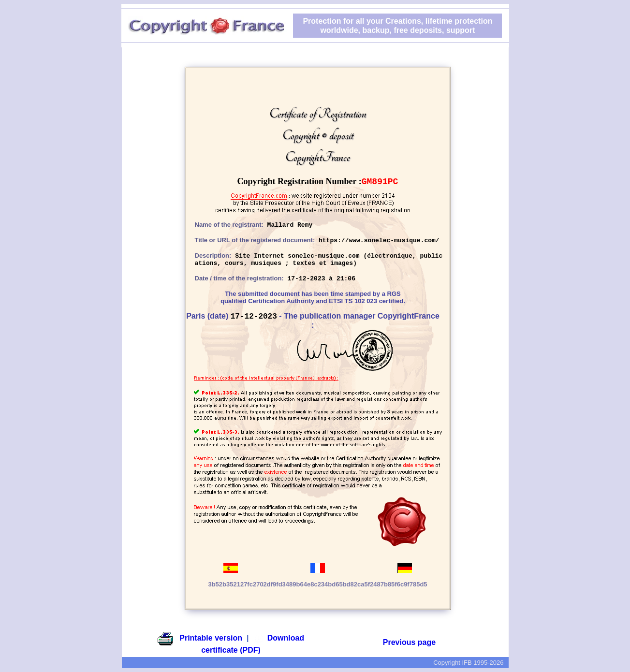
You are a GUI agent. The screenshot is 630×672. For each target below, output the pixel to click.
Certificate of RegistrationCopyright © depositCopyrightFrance (318, 136)
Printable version (211, 638)
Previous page (409, 642)
